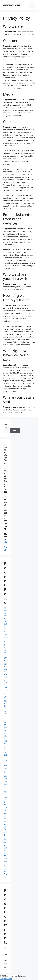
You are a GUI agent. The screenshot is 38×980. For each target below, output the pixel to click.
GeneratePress (6, 979)
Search (15, 431)
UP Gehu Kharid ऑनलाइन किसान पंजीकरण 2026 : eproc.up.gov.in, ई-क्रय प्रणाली (6, 781)
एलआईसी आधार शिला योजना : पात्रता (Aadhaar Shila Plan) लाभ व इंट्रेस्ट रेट (6, 634)
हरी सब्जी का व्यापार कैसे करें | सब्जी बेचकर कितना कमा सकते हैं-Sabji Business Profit (6, 845)
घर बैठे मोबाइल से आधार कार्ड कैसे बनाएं (6, 736)
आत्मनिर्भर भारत (11, 5)
